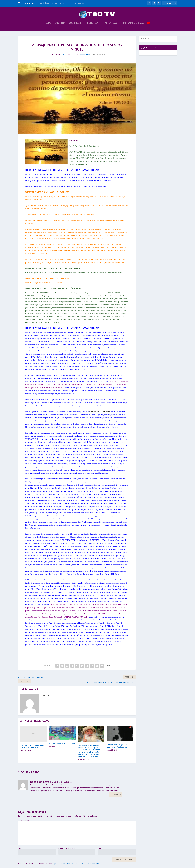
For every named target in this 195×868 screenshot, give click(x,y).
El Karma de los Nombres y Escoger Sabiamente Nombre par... (60, 3)
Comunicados (84, 54)
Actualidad (111, 23)
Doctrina (60, 23)
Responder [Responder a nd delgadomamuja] (116, 795)
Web (100, 848)
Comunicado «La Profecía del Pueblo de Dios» (32, 746)
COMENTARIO (24, 820)
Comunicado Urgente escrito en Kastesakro (117, 746)
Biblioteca (93, 23)
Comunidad (75, 23)
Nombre (22, 848)
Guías (48, 23)
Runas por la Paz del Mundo (62, 744)
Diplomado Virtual (134, 23)
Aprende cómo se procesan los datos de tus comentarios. (77, 863)
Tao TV (63, 54)
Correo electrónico (67, 848)
